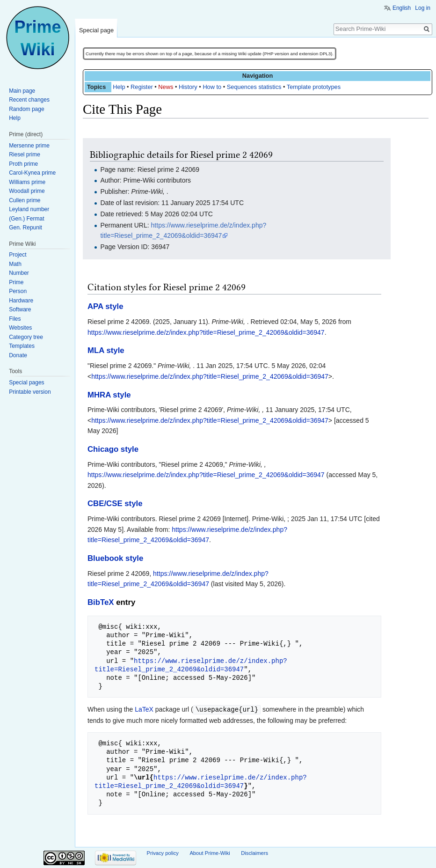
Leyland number (29, 209)
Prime (16, 282)
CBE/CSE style (115, 504)
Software (20, 309)
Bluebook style (115, 558)
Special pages (26, 383)
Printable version (30, 392)
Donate (18, 355)
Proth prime (23, 164)
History (188, 87)
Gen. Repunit (25, 228)
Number (19, 273)
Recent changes (29, 100)
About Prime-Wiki (210, 853)
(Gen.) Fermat (26, 219)
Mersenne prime (29, 146)
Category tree (26, 337)
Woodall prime (27, 191)
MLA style (106, 350)
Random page (26, 109)
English (402, 8)
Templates (22, 346)
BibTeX (101, 602)
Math (15, 264)
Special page (96, 30)
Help (119, 87)
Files (15, 319)
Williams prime (27, 182)
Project (18, 255)
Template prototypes (314, 87)
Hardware (21, 301)
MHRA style (109, 395)
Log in (423, 8)
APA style (105, 306)
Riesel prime (25, 154)
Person (18, 291)
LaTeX (144, 709)
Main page (22, 91)
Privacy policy (163, 853)
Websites (20, 328)
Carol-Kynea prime (32, 173)
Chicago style (113, 449)
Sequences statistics (254, 87)
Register (142, 87)
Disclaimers (254, 853)
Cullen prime (25, 200)
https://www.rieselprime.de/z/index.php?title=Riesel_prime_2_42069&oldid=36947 (206, 332)
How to (212, 87)
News (166, 87)
